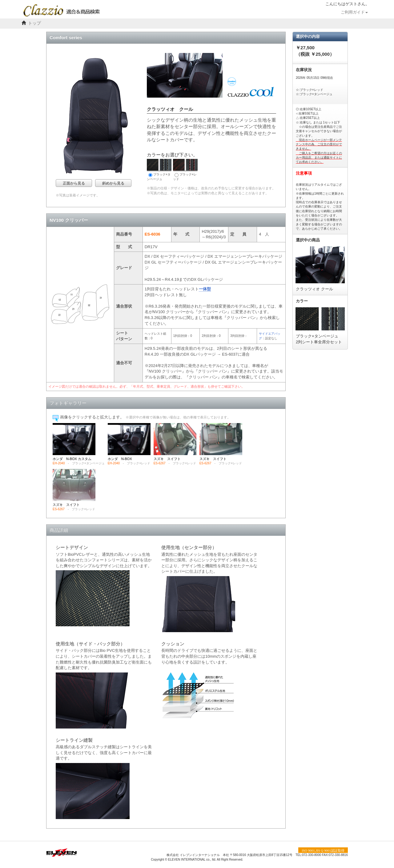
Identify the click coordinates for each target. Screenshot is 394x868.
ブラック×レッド (185, 170)
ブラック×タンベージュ (159, 170)
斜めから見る (113, 183)
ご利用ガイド (354, 12)
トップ (34, 23)
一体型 (205, 289)
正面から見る (74, 183)
